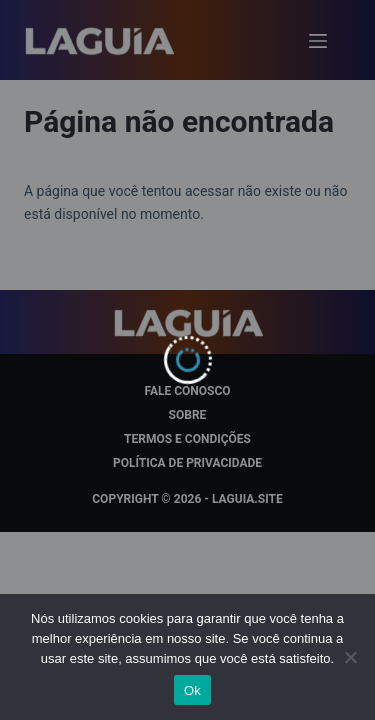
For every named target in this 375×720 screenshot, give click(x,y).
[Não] (350, 657)
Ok (192, 690)
